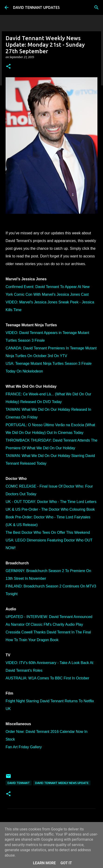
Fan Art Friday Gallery (24, 747)
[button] (8, 67)
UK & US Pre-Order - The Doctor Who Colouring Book (50, 509)
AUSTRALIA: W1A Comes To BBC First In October (47, 678)
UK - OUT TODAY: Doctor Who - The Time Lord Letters (51, 502)
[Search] (96, 7)
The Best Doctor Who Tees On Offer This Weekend (48, 532)
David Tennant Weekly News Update (62, 783)
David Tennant (19, 783)
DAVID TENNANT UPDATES (36, 7)
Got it (66, 863)
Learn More (44, 863)
